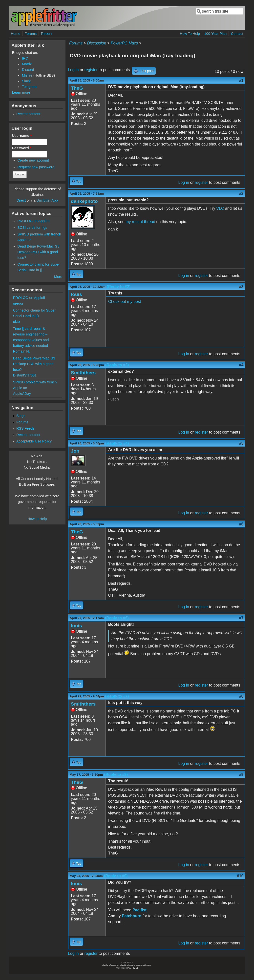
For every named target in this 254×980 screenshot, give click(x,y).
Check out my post (125, 302)
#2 (241, 194)
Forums (31, 34)
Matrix (27, 64)
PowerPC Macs (124, 43)
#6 (241, 524)
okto (16, 322)
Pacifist (139, 910)
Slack (26, 81)
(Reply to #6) (117, 618)
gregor (18, 303)
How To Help (190, 34)
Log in (73, 70)
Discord (28, 70)
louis (76, 294)
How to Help (37, 519)
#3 (241, 287)
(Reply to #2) (119, 287)
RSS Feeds (25, 428)
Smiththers (83, 373)
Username (22, 136)
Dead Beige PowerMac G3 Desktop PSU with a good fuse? (38, 252)
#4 (241, 365)
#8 (241, 696)
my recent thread (140, 222)
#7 (241, 618)
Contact (237, 34)
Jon (75, 451)
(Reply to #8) (116, 775)
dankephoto (84, 201)
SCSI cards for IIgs (32, 228)
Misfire (27, 75)
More (58, 277)
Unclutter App (47, 200)
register (91, 70)
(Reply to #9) (116, 876)
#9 (241, 775)
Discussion (96, 43)
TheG (77, 88)
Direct (21, 200)
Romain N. (21, 351)
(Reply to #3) (117, 365)
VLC (220, 208)
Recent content (28, 114)
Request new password (36, 167)
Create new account (33, 160)
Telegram (29, 87)
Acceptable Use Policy (34, 441)
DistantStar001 (25, 375)
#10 (240, 876)
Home (16, 34)
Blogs (21, 416)
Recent (47, 34)
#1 (241, 80)
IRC (25, 58)
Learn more (21, 92)
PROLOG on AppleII (33, 221)
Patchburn (132, 916)
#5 (241, 443)
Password (22, 148)
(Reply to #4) (117, 443)
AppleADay (22, 394)
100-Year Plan (216, 34)
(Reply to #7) (117, 696)
